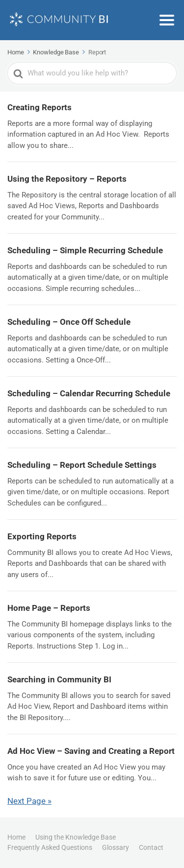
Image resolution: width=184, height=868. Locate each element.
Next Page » (29, 801)
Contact (151, 847)
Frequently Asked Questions (50, 847)
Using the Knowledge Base (76, 837)
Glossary (116, 847)
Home (16, 837)
